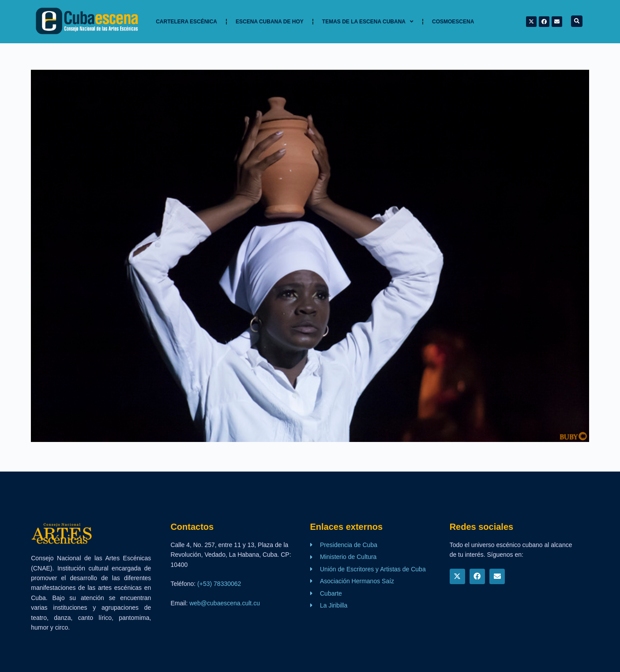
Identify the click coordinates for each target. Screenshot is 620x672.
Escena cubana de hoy (270, 22)
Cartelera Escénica (186, 22)
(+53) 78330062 (219, 584)
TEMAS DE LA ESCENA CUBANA (368, 22)
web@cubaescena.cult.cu (225, 603)
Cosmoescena (453, 22)
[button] (577, 21)
